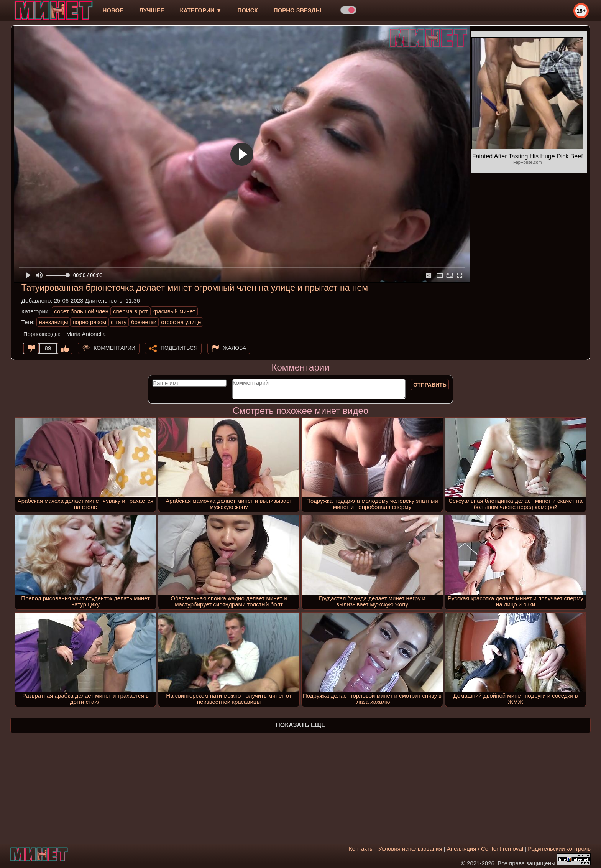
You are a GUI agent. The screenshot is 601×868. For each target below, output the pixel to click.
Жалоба (235, 348)
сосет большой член (81, 311)
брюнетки (144, 322)
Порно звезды (297, 10)
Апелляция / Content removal (485, 849)
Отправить (430, 385)
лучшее (152, 10)
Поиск (248, 10)
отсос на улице (181, 322)
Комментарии (114, 348)
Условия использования (410, 849)
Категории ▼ (201, 10)
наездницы (53, 322)
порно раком (89, 322)
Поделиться (179, 348)
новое (113, 10)
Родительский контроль (559, 849)
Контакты (361, 849)
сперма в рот (131, 311)
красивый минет (174, 311)
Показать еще (300, 725)
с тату (119, 322)
